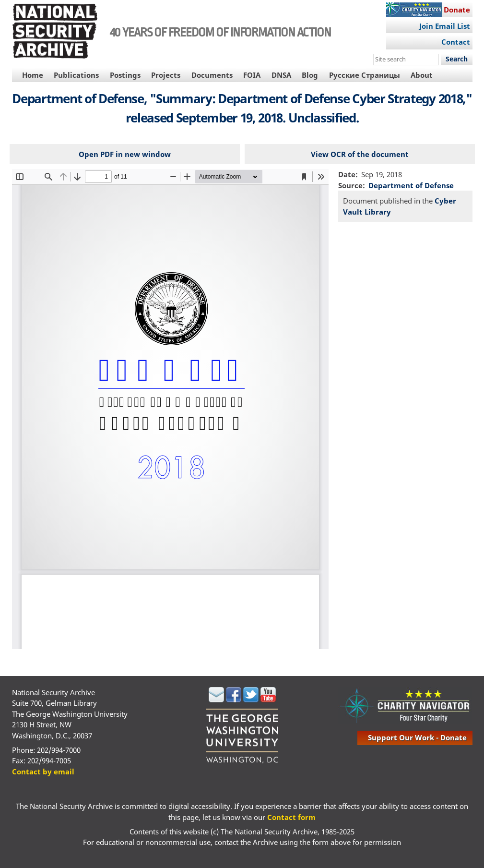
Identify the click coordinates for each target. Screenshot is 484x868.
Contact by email (43, 772)
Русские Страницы (365, 75)
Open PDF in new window (125, 154)
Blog (310, 75)
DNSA (281, 75)
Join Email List (445, 26)
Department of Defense (411, 185)
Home (33, 75)
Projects (166, 75)
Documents (212, 75)
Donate (457, 10)
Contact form (291, 817)
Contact (456, 42)
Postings (125, 75)
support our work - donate (417, 737)
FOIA (252, 75)
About (422, 75)
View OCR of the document (360, 154)
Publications (76, 75)
